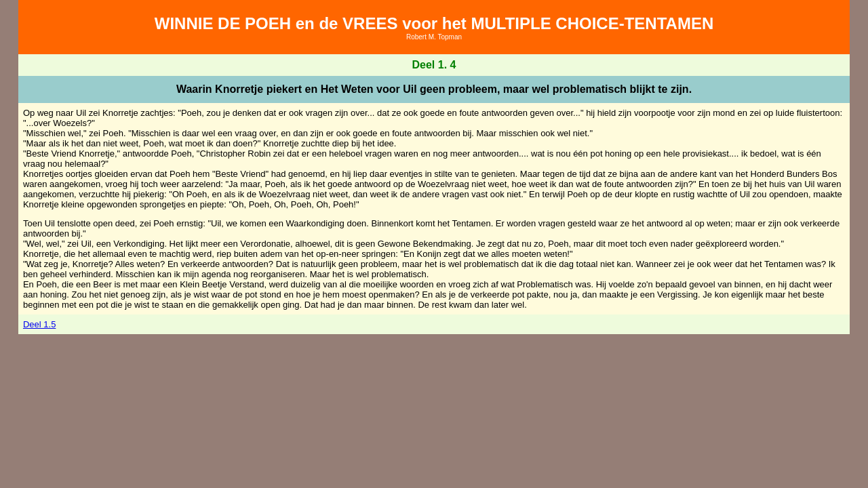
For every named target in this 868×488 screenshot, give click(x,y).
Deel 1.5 (39, 324)
